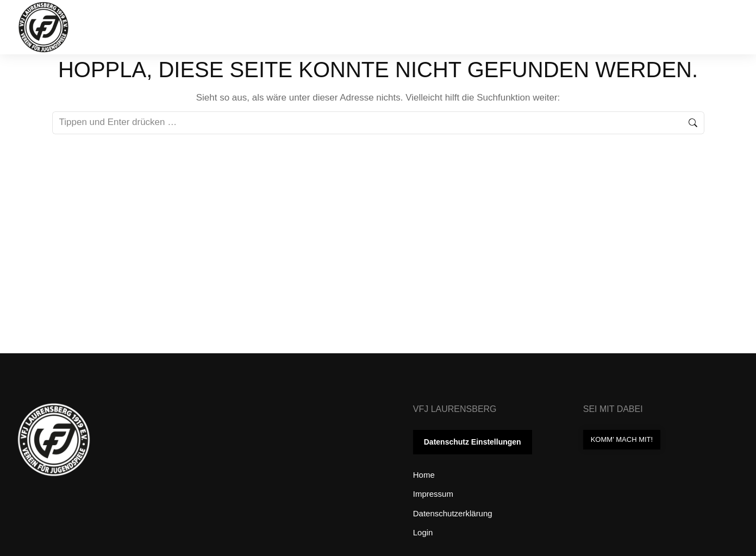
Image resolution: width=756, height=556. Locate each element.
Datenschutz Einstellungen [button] (473, 442)
